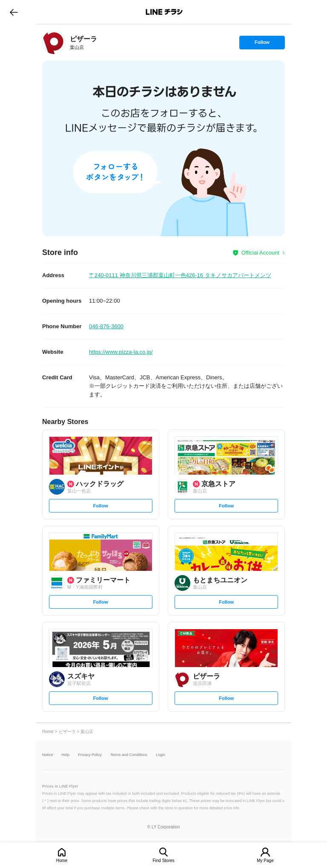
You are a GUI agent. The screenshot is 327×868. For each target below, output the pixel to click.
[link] (54, 42)
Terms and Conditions (129, 755)
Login (161, 755)
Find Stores (163, 861)
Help (66, 755)
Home (62, 861)
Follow (262, 44)
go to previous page (14, 12)
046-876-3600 (106, 326)
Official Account (260, 253)
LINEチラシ (164, 12)
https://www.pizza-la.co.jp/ (121, 352)
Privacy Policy (90, 755)
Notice (48, 755)
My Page (265, 861)
